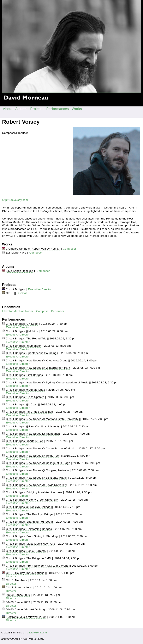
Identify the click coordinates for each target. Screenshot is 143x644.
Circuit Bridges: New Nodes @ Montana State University (42, 419)
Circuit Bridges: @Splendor (23, 346)
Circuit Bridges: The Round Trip (26, 338)
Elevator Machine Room (17, 311)
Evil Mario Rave (16, 253)
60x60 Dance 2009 (18, 595)
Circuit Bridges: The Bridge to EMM (29, 558)
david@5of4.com (37, 633)
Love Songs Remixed (20, 271)
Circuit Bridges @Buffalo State (25, 390)
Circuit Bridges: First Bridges (24, 375)
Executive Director (40, 289)
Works (77, 109)
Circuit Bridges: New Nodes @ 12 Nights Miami (36, 478)
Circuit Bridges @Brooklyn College (28, 507)
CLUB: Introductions (19, 587)
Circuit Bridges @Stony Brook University (32, 500)
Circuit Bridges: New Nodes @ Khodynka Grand (37, 360)
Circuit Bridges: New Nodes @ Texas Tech (33, 456)
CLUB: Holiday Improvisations (25, 573)
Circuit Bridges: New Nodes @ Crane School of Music (40, 448)
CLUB (10, 293)
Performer (58, 311)
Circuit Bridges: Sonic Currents (26, 551)
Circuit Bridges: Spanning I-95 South (29, 522)
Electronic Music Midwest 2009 (26, 617)
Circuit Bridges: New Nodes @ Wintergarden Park (38, 368)
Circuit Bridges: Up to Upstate (25, 397)
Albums (21, 109)
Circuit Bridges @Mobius (22, 331)
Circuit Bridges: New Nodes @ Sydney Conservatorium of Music (47, 382)
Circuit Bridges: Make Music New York (30, 544)
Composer (70, 249)
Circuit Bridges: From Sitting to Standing (32, 536)
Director (22, 293)
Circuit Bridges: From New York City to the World (37, 566)
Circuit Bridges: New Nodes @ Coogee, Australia (37, 470)
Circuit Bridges (15, 289)
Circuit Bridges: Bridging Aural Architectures (34, 492)
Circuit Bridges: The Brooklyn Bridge (29, 514)
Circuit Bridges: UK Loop (22, 324)
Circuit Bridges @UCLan (22, 404)
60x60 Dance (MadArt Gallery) (25, 609)
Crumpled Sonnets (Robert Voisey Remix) (33, 249)
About (8, 109)
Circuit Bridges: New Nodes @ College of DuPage (38, 463)
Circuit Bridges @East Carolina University (33, 426)
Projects (37, 109)
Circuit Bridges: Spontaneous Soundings (32, 353)
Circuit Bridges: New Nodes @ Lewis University (36, 485)
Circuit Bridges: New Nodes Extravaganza (33, 434)
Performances (58, 109)
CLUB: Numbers (16, 580)
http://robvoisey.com (15, 200)
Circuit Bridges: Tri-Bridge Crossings (29, 412)
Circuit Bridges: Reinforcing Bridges (29, 529)
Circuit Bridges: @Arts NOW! (24, 441)
